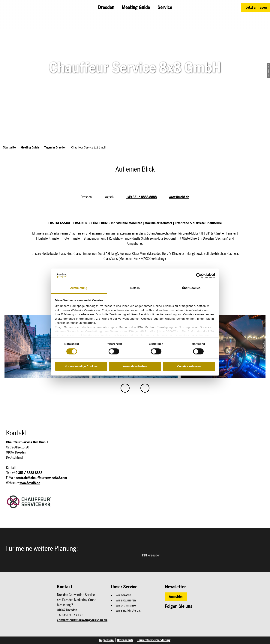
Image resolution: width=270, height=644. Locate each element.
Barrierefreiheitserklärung (154, 640)
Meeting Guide (30, 147)
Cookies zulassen (189, 366)
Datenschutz (125, 640)
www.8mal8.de (179, 197)
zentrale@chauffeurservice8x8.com (41, 478)
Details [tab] (135, 288)
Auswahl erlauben (135, 366)
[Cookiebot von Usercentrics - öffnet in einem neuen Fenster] (199, 276)
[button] (255, 8)
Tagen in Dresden (55, 147)
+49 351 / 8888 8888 (141, 197)
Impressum (106, 640)
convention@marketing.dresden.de (82, 620)
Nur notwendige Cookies (81, 366)
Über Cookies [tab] (191, 288)
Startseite (9, 147)
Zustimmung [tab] (79, 288)
